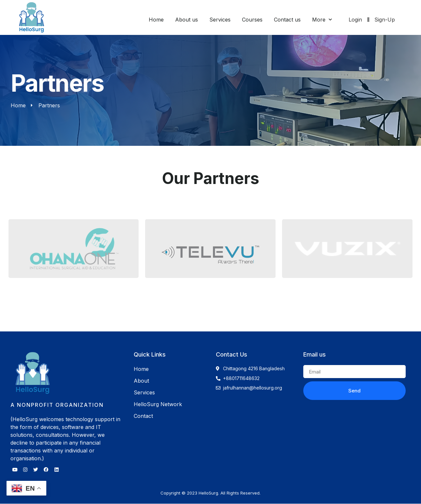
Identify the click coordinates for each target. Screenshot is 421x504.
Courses (252, 20)
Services (220, 20)
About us (187, 20)
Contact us (287, 20)
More (322, 19)
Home (156, 20)
